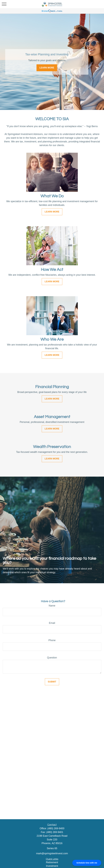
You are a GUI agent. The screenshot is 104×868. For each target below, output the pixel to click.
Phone (52, 640)
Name (52, 606)
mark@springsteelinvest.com (52, 853)
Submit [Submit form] (52, 682)
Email (52, 623)
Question (52, 658)
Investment (52, 866)
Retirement (52, 862)
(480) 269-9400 (56, 828)
